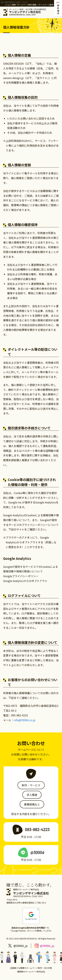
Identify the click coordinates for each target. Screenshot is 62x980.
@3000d (37, 852)
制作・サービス (31, 785)
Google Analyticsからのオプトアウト (25, 581)
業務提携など (32, 804)
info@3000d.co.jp (25, 720)
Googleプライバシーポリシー (21, 576)
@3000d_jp (21, 946)
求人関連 (32, 795)
